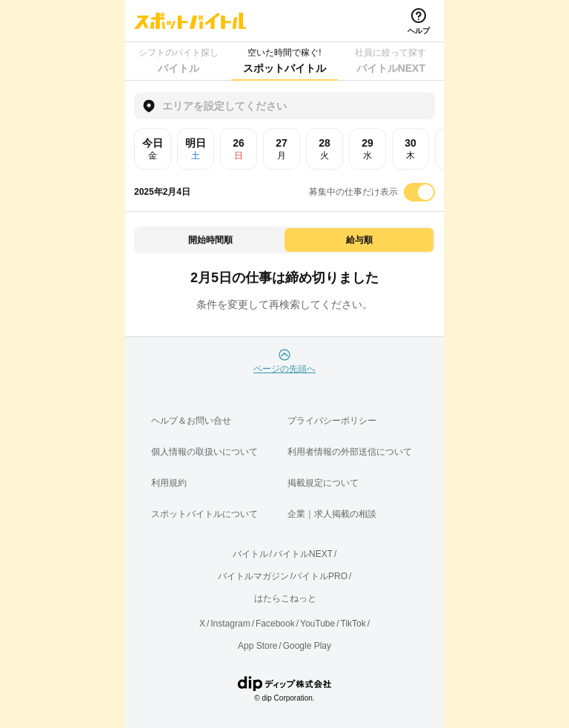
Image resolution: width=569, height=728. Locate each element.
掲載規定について (323, 483)
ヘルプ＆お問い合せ (191, 421)
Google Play (307, 646)
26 (239, 149)
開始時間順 (210, 240)
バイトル (250, 554)
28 (325, 149)
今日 (153, 149)
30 (410, 149)
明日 (196, 149)
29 (367, 149)
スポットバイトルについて (204, 514)
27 (282, 149)
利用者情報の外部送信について (350, 452)
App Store (257, 646)
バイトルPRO (320, 576)
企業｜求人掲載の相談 (332, 514)
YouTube (317, 624)
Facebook (275, 624)
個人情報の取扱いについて (204, 452)
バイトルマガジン (253, 576)
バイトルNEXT (303, 554)
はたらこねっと (285, 598)
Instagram (230, 624)
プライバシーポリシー (332, 421)
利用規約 (169, 483)
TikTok (353, 624)
